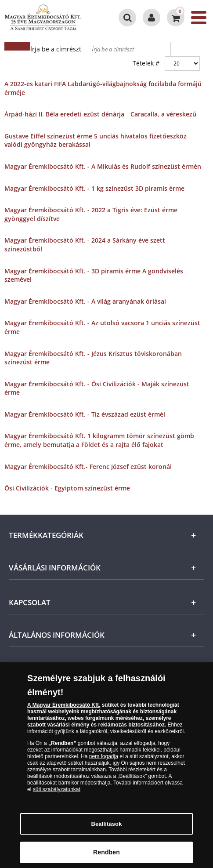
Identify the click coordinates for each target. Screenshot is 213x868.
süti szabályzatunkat (57, 792)
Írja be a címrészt (57, 49)
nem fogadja (104, 759)
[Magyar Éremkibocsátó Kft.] (45, 18)
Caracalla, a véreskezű (163, 114)
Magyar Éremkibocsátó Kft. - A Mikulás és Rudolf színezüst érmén (103, 166)
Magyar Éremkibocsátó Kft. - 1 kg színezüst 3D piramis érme (94, 188)
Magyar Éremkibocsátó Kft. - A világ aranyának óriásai (85, 301)
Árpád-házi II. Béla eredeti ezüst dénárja (64, 114)
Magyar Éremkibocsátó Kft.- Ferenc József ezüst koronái (88, 467)
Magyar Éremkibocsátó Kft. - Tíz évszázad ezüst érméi (85, 414)
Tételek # (146, 63)
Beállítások (106, 826)
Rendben (106, 855)
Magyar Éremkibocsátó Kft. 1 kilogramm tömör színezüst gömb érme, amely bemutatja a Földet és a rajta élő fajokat (99, 440)
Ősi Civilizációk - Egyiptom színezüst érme (67, 488)
